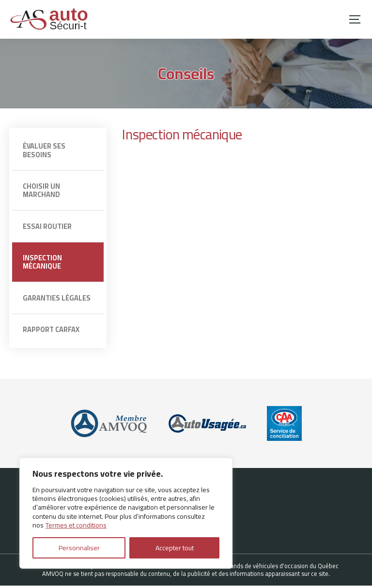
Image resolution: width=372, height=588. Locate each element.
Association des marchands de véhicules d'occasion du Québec (254, 568)
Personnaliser (79, 548)
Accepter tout (175, 548)
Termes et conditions (76, 525)
